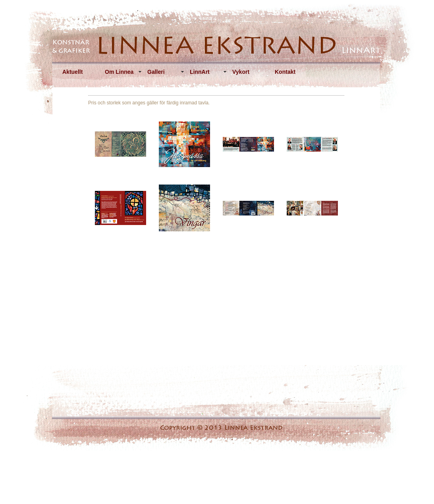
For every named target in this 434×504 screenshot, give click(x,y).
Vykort (241, 72)
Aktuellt (72, 72)
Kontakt (285, 72)
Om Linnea (119, 72)
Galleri (156, 72)
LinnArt (200, 72)
